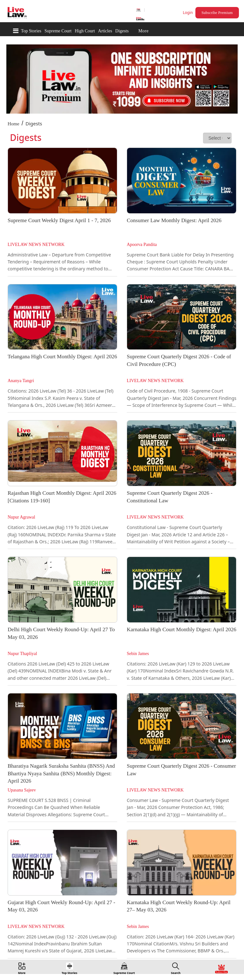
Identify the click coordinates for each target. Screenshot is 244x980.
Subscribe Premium (217, 13)
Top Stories (31, 31)
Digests (122, 31)
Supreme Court (58, 31)
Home (14, 124)
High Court (85, 31)
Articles (105, 31)
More (143, 31)
